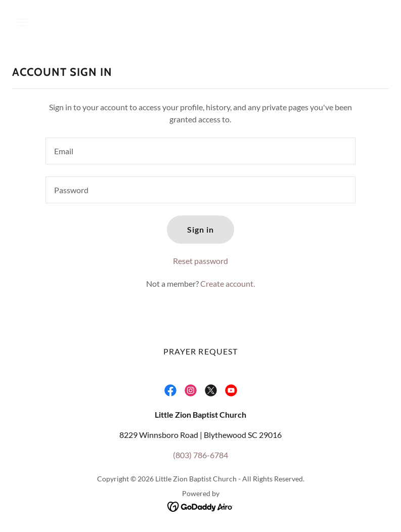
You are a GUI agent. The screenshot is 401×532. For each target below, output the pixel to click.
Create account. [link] (228, 283)
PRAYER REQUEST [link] (200, 351)
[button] (55, 22)
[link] (170, 390)
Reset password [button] (201, 261)
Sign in (201, 229)
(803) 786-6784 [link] (201, 455)
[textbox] (201, 151)
